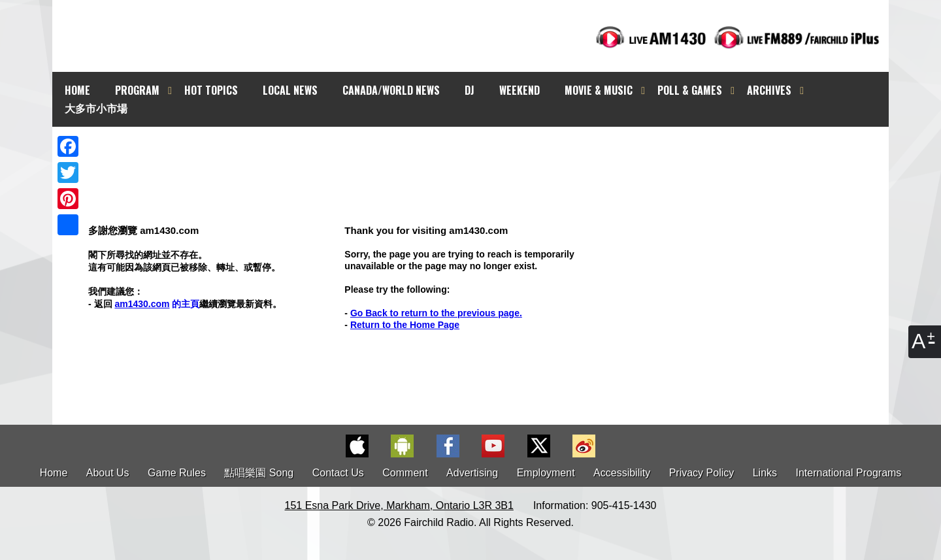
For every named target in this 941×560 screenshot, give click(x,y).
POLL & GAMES (690, 90)
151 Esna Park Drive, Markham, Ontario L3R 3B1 (399, 505)
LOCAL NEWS (290, 90)
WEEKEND (520, 90)
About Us (108, 473)
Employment (546, 473)
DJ (470, 90)
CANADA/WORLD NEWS (391, 90)
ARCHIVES (769, 90)
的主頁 (157, 304)
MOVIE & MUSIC (599, 90)
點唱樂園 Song (260, 473)
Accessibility (622, 473)
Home (54, 473)
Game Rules (177, 473)
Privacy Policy (702, 473)
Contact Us (338, 473)
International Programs (849, 473)
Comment (405, 473)
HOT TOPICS (211, 90)
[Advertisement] (482, 150)
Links (765, 473)
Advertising (472, 473)
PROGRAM (137, 90)
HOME (77, 90)
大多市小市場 (96, 108)
